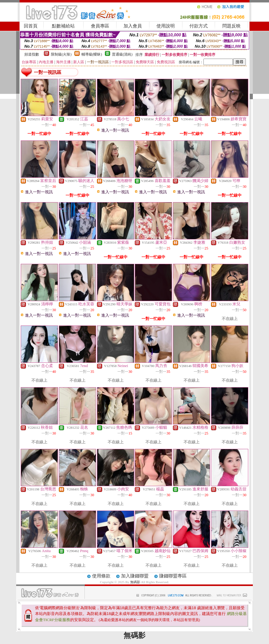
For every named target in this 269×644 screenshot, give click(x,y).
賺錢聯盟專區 (173, 576)
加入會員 (133, 26)
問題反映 (231, 26)
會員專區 (100, 26)
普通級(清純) (122, 54)
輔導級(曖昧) (92, 54)
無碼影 (135, 582)
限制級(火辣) (61, 54)
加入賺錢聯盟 (135, 576)
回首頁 (31, 26)
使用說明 (166, 26)
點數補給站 (63, 26)
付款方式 (199, 26)
